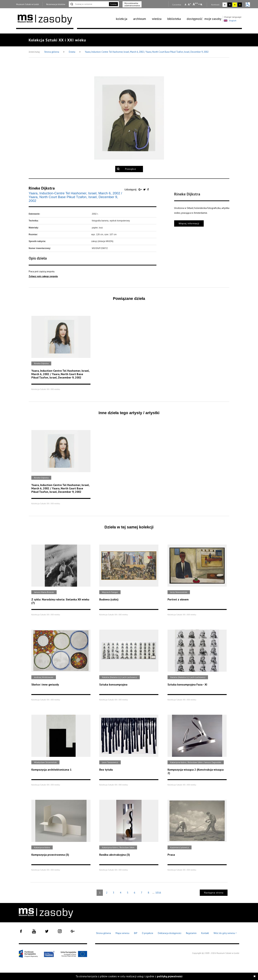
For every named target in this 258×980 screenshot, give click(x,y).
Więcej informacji (189, 223)
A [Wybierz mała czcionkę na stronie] (185, 4)
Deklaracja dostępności (170, 933)
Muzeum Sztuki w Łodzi (28, 4)
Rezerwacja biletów (56, 4)
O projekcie (148, 933)
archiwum (140, 19)
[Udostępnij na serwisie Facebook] (148, 190)
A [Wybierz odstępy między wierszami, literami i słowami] (202, 4)
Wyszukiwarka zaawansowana (132, 4)
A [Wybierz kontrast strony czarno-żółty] (240, 5)
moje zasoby (213, 19)
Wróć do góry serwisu (225, 933)
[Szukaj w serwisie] (89, 4)
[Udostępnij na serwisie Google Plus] (140, 190)
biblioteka (174, 19)
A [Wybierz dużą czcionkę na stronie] (195, 4)
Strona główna (52, 52)
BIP (136, 933)
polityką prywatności (170, 976)
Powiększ (131, 169)
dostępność (195, 19)
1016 (158, 893)
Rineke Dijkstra (42, 188)
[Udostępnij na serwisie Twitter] (145, 190)
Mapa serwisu (122, 933)
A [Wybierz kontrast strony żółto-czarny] (235, 5)
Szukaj (113, 4)
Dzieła (72, 52)
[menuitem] (124, 19)
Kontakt (205, 933)
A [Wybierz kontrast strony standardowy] (225, 5)
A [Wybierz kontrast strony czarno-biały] (230, 5)
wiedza (157, 19)
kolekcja (122, 19)
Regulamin (191, 933)
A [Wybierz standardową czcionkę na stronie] (189, 4)
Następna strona (214, 893)
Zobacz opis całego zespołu (43, 276)
